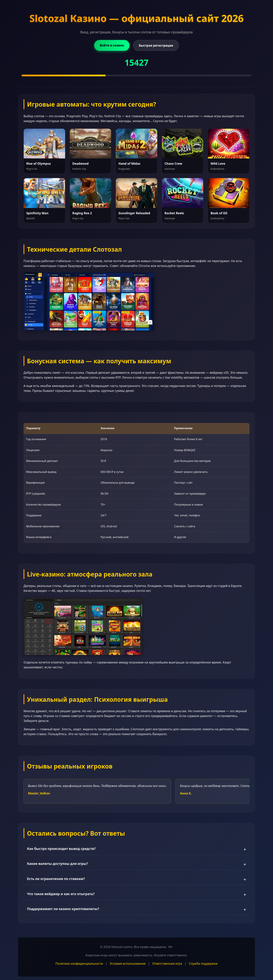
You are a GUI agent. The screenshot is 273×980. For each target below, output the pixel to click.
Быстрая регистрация (156, 45)
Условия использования (128, 963)
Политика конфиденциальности (79, 963)
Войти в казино (112, 45)
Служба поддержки (203, 963)
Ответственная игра (167, 963)
